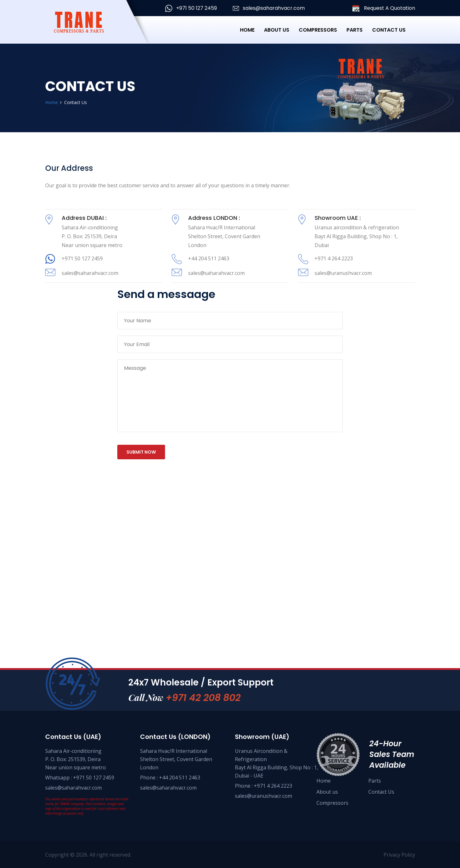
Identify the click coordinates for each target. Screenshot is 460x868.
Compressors (332, 803)
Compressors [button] (318, 30)
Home (247, 30)
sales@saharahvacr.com (269, 8)
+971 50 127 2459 (191, 8)
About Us (277, 30)
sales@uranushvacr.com (343, 273)
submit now (141, 452)
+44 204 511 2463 (209, 258)
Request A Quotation (384, 8)
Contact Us (389, 30)
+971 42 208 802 (203, 698)
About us (327, 792)
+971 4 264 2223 (334, 258)
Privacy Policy (399, 855)
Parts (355, 30)
